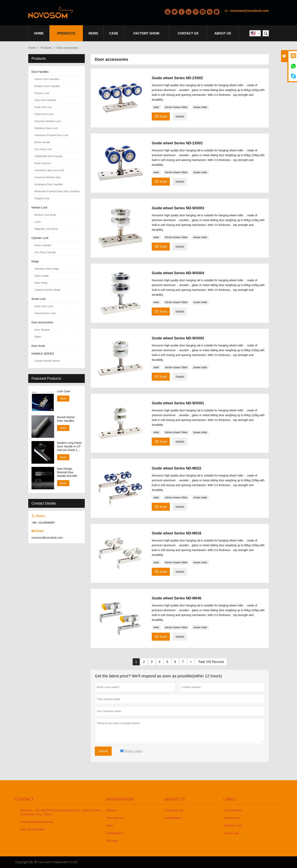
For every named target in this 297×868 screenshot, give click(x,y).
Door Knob (38, 346)
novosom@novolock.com (249, 11)
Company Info (174, 810)
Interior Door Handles (47, 79)
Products (66, 33)
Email (161, 116)
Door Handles (40, 72)
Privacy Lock (42, 93)
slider (156, 107)
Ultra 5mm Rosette (45, 100)
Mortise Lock (39, 207)
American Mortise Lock (48, 121)
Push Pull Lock (43, 107)
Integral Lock (42, 198)
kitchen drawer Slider (176, 107)
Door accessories (42, 322)
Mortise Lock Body (45, 215)
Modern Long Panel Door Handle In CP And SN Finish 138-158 (69, 447)
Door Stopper (42, 330)
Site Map (112, 841)
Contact (24, 799)
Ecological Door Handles (49, 184)
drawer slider (200, 107)
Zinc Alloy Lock (43, 149)
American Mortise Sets (48, 177)
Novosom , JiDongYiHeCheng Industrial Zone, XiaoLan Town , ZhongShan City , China (61, 812)
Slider (38, 337)
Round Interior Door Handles (66, 419)
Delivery (111, 810)
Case (114, 33)
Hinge (35, 261)
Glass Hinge (42, 276)
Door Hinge (41, 283)
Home (39, 33)
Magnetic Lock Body (46, 229)
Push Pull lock (43, 163)
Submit (103, 751)
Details (180, 116)
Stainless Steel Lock (46, 128)
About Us (223, 33)
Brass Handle (42, 142)
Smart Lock (39, 299)
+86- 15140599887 (43, 523)
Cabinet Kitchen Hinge (47, 290)
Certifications (115, 833)
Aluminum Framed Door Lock (51, 135)
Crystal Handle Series (47, 361)
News (93, 33)
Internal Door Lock (45, 313)
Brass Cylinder (43, 245)
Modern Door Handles (47, 86)
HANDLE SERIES (43, 354)
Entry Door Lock (44, 306)
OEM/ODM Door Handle (48, 156)
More (63, 399)
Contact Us (188, 33)
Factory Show (146, 33)
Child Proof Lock (44, 114)
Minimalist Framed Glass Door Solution (57, 191)
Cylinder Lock (40, 238)
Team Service (115, 818)
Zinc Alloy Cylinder (45, 252)
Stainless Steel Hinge (47, 269)
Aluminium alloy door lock (49, 170)
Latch (38, 222)
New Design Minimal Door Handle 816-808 (67, 472)
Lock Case (64, 391)
